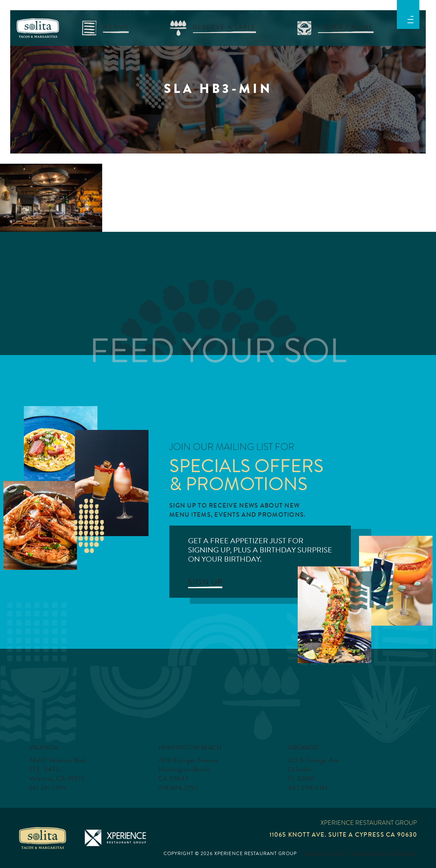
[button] (410, 19)
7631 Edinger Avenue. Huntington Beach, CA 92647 (189, 769)
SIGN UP (205, 582)
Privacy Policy (324, 854)
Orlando (303, 747)
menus (116, 27)
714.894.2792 (178, 788)
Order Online (346, 27)
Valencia (44, 747)
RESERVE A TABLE (224, 27)
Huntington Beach (190, 747)
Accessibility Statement (384, 854)
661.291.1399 (48, 788)
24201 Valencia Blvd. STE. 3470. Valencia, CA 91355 (59, 769)
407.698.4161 (308, 788)
